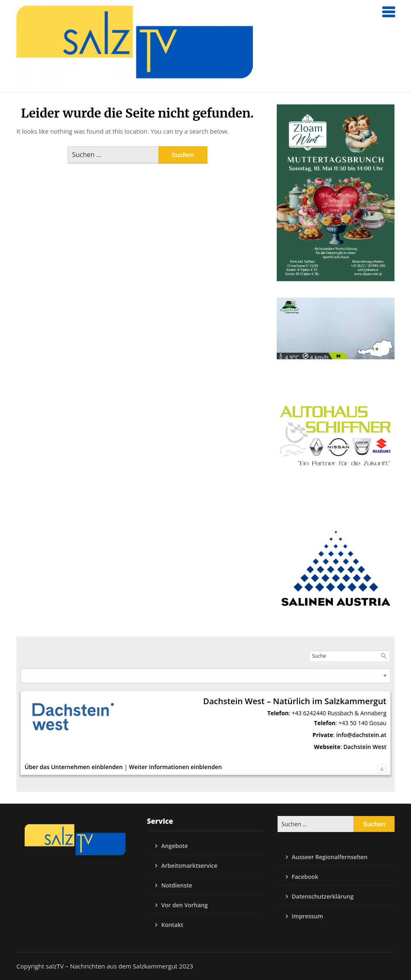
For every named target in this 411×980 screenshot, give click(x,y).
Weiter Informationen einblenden (175, 767)
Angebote (175, 846)
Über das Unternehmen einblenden (74, 767)
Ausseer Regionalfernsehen (330, 857)
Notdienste (177, 885)
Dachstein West (365, 747)
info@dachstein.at (361, 735)
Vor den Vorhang (185, 905)
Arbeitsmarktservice (189, 866)
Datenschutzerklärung (323, 896)
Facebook (305, 877)
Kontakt (172, 925)
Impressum (308, 916)
